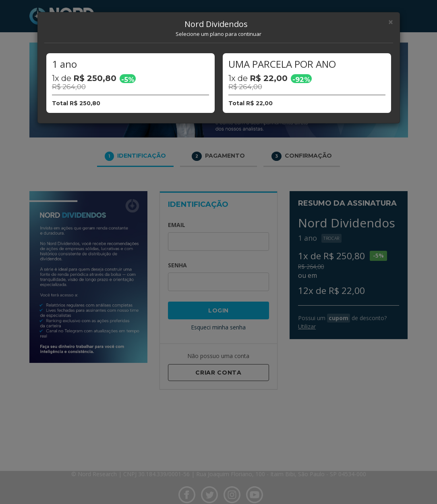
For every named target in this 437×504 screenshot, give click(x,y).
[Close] (391, 22)
